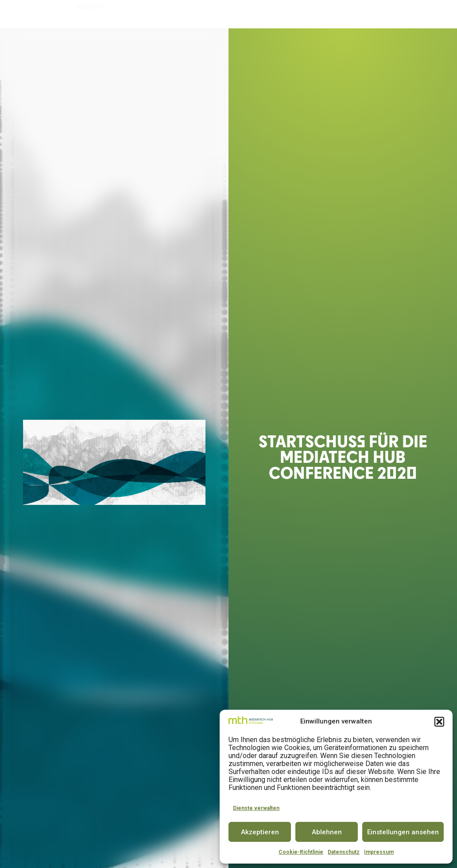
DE (421, 14)
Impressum (379, 852)
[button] (439, 722)
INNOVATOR (247, 14)
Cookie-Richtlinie (301, 852)
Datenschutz (344, 852)
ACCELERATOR (175, 14)
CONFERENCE (293, 14)
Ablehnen (327, 832)
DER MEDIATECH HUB (112, 15)
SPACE (213, 14)
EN (438, 14)
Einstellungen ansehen (403, 832)
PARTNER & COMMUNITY (358, 14)
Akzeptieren (260, 832)
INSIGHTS (93, 35)
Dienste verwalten (256, 808)
